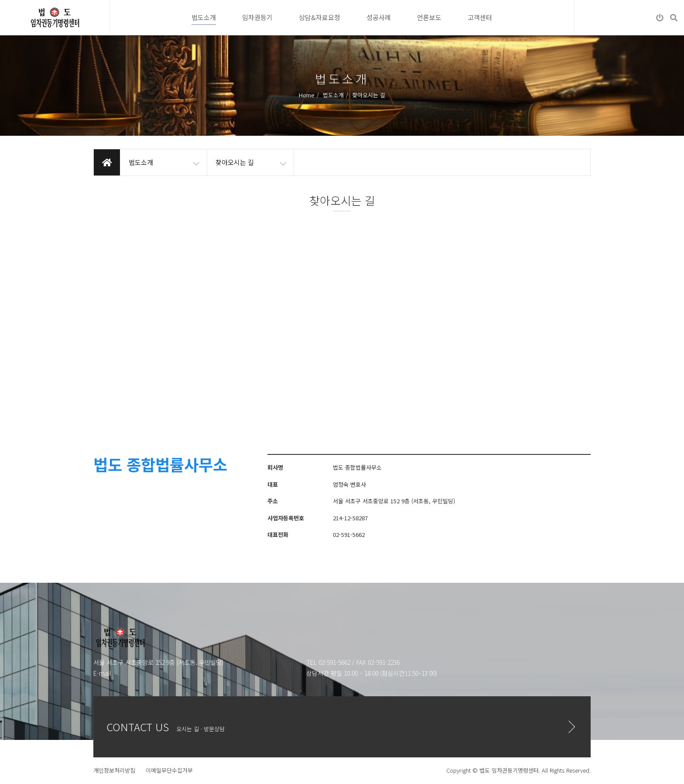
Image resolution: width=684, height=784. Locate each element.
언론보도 (429, 17)
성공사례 (379, 17)
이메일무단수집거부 (169, 770)
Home (307, 95)
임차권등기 (257, 17)
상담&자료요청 (320, 17)
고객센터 (480, 17)
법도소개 (204, 17)
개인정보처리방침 (114, 770)
